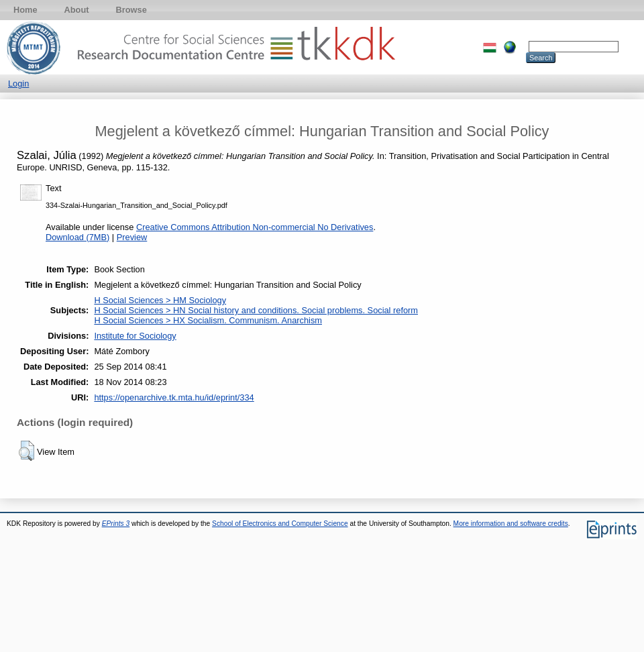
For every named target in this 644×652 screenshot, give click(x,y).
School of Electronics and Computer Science (280, 524)
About (77, 10)
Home (25, 10)
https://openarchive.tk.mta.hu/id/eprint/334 (174, 397)
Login (18, 84)
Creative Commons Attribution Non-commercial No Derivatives (255, 227)
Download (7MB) (77, 237)
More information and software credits (511, 524)
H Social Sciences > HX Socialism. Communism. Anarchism (208, 320)
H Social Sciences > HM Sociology (160, 300)
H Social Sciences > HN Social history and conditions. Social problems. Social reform (256, 310)
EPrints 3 (116, 524)
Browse (131, 10)
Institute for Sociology (135, 336)
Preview (132, 237)
